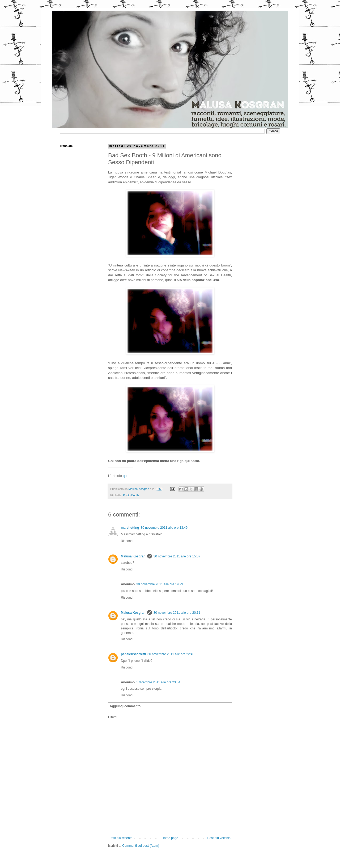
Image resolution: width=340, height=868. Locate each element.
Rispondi (127, 541)
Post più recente (121, 838)
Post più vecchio (219, 838)
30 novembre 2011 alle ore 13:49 (164, 528)
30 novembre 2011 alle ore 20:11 (177, 613)
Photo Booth (131, 495)
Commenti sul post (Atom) (141, 846)
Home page (170, 838)
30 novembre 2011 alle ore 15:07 (177, 556)
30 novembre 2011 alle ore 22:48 (171, 654)
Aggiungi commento (125, 706)
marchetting (130, 528)
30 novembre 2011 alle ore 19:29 (160, 584)
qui (125, 476)
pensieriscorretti (133, 654)
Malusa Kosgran (133, 556)
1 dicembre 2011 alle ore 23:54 (158, 682)
